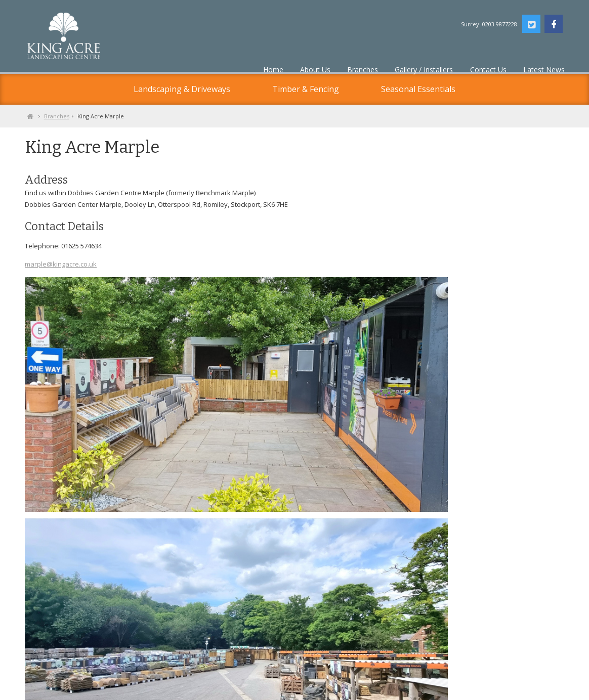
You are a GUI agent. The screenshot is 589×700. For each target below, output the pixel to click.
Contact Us (129, 691)
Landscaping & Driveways (182, 89)
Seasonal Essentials (418, 89)
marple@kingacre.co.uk (105, 288)
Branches (101, 116)
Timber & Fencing (306, 89)
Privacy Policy (88, 691)
